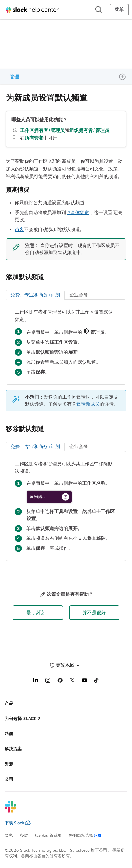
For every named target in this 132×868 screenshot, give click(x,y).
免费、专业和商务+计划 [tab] (35, 295)
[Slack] (61, 811)
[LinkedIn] (36, 681)
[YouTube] (85, 681)
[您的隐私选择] (88, 835)
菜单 (119, 9)
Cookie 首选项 (48, 835)
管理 (14, 77)
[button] (38, 613)
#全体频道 (78, 213)
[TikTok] (97, 681)
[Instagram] (48, 681)
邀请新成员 (88, 404)
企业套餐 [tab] (79, 295)
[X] (72, 681)
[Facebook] (60, 681)
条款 (24, 835)
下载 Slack (18, 823)
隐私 (9, 835)
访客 (19, 229)
